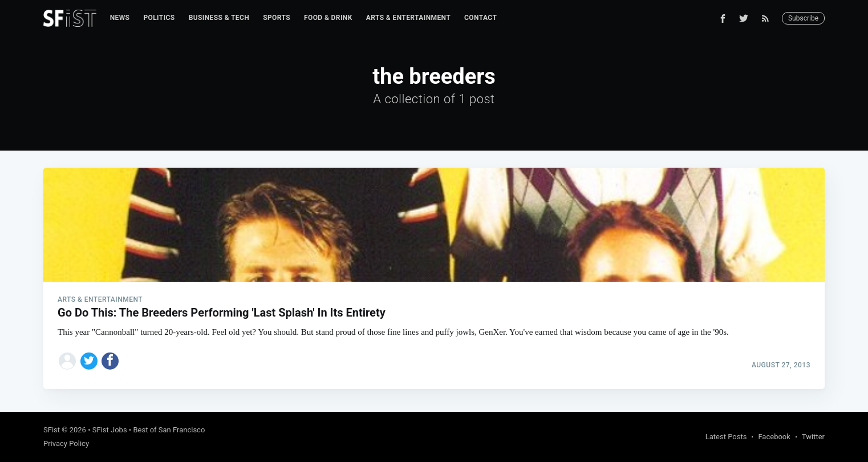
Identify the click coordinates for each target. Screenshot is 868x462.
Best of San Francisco (169, 430)
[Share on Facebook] (110, 361)
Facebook (774, 437)
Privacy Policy (66, 443)
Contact (480, 18)
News (120, 18)
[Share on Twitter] (89, 361)
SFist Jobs (110, 430)
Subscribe (803, 18)
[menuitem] (120, 18)
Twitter (813, 437)
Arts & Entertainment (408, 18)
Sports (277, 18)
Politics (159, 18)
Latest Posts (726, 437)
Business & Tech (219, 18)
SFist (52, 430)
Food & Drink (328, 18)
